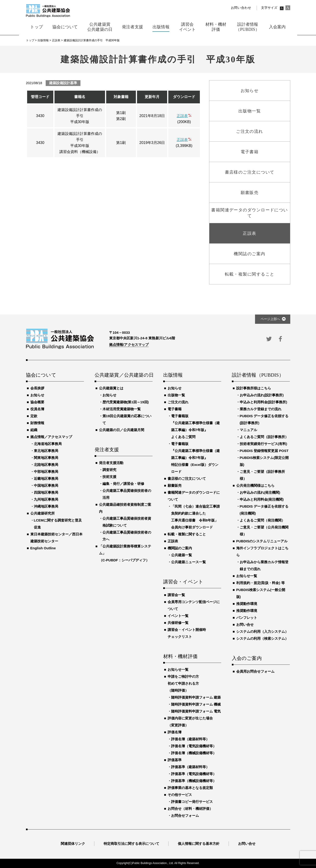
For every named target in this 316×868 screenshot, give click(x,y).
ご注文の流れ (178, 402)
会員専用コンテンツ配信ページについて (194, 605)
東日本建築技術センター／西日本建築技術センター (56, 538)
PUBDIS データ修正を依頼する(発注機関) (264, 510)
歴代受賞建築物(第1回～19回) (126, 402)
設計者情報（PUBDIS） (258, 375)
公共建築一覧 (182, 555)
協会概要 (37, 402)
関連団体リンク (73, 844)
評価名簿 (175, 732)
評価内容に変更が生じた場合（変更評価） (190, 722)
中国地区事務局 (46, 485)
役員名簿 (37, 409)
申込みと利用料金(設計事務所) (263, 402)
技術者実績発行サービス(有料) (263, 444)
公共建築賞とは (111, 388)
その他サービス (180, 795)
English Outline (43, 548)
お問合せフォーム (185, 816)
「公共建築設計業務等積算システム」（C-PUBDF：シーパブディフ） (125, 553)
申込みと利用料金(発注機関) (262, 499)
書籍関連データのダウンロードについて (194, 496)
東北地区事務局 (46, 451)
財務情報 (37, 423)
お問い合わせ (241, 8)
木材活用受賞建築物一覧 (122, 409)
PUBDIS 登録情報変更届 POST (264, 451)
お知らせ (37, 395)
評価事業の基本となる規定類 (190, 788)
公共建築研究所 (43, 513)
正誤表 (182, 116)
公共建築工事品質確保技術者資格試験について (127, 522)
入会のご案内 (247, 658)
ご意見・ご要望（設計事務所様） (262, 475)
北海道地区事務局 (48, 444)
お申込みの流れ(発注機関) (260, 492)
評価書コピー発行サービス (192, 802)
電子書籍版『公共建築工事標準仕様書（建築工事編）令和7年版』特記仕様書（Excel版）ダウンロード (195, 458)
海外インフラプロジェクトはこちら (262, 552)
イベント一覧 (178, 616)
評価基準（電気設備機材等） (194, 774)
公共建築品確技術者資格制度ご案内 (125, 508)
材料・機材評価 (180, 657)
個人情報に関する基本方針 (199, 844)
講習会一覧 (176, 595)
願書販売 (175, 485)
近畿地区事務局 (46, 479)
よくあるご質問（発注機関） (262, 520)
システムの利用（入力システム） (262, 631)
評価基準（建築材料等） (190, 767)
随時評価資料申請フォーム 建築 (196, 697)
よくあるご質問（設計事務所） (264, 437)
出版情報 (173, 375)
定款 (34, 416)
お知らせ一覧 (178, 669)
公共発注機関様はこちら (255, 485)
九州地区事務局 (46, 499)
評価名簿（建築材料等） (190, 739)
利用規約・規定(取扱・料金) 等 (260, 583)
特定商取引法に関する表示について (131, 844)
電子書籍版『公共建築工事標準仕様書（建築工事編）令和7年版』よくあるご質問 (195, 426)
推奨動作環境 (247, 604)
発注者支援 (107, 450)
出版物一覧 (176, 395)
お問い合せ (245, 625)
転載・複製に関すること (187, 534)
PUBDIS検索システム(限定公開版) (264, 461)
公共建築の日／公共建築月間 (122, 430)
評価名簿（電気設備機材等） (194, 746)
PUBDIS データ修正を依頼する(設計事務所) (264, 419)
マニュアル (248, 430)
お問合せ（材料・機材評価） (190, 809)
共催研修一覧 (178, 623)
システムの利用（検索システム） (262, 638)
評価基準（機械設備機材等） (194, 781)
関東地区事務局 (46, 458)
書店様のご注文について (187, 479)
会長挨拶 (37, 388)
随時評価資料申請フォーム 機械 (196, 704)
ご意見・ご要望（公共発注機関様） (264, 531)
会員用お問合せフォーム (255, 671)
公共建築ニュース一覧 (188, 562)
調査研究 (109, 470)
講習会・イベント (183, 582)
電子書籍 (175, 409)
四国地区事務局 (46, 492)
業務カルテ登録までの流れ (261, 409)
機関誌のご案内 (180, 548)
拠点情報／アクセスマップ (51, 437)
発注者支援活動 (111, 463)
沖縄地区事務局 (46, 506)
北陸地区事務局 (46, 465)
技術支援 (109, 477)
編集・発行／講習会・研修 (123, 484)
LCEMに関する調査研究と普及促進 (58, 524)
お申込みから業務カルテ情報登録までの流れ (264, 565)
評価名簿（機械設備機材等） (194, 753)
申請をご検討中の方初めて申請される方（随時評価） (183, 683)
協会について (41, 375)
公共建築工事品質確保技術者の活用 (127, 494)
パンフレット (247, 618)
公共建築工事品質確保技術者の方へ (127, 536)
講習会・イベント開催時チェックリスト (187, 633)
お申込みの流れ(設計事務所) (262, 395)
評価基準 (175, 760)
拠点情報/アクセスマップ (129, 345)
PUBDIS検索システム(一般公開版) (261, 593)
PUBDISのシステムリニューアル (262, 541)
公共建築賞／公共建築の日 (124, 375)
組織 (34, 430)
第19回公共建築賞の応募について (127, 419)
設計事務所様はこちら (254, 388)
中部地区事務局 (46, 472)
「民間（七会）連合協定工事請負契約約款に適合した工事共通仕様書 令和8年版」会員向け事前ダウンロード (195, 517)
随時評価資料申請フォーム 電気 (196, 711)
